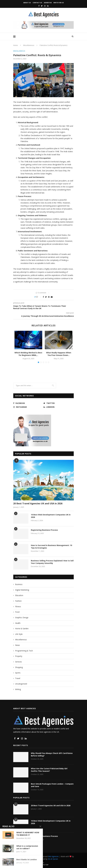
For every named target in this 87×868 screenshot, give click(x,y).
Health (18, 623)
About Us (27, 3)
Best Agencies (53, 856)
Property (19, 656)
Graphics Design (22, 617)
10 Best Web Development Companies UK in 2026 (51, 516)
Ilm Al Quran (53, 859)
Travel (18, 678)
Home (16, 45)
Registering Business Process (44, 530)
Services (18, 662)
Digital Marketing (22, 590)
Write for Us (59, 3)
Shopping (19, 667)
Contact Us (37, 3)
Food (17, 612)
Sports (18, 673)
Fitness (18, 606)
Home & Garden (22, 629)
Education (19, 595)
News (17, 645)
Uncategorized (21, 684)
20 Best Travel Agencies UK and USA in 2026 (38, 503)
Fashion (18, 601)
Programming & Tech (24, 651)
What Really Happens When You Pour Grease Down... (59, 354)
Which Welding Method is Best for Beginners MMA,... (28, 354)
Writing (18, 689)
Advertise (48, 3)
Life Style (19, 634)
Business (19, 584)
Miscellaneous (29, 45)
